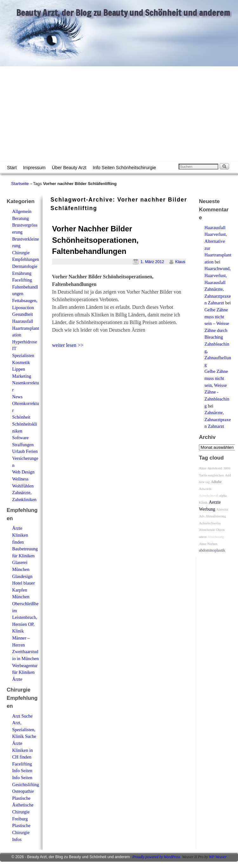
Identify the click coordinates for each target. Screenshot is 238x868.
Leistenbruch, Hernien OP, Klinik (25, 624)
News (17, 397)
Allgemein (22, 211)
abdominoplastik (212, 550)
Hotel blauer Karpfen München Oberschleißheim (25, 597)
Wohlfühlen (23, 486)
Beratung (20, 218)
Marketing (22, 376)
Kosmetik (21, 362)
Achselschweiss (210, 523)
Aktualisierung (216, 516)
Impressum (34, 168)
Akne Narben (208, 544)
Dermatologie (25, 266)
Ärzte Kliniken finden (20, 535)
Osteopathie (23, 791)
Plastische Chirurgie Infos (21, 832)
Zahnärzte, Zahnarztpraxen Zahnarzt (218, 296)
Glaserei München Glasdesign (22, 569)
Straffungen (23, 445)
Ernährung (22, 273)
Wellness (20, 479)
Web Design (23, 472)
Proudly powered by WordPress (156, 857)
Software (20, 438)
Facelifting (22, 280)
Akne (203, 468)
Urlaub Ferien (25, 451)
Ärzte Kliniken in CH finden (22, 750)
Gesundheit (23, 314)
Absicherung (216, 537)
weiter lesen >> (68, 345)
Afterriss (222, 509)
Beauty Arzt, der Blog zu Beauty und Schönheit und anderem (123, 13)
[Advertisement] (119, 114)
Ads (202, 516)
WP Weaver (218, 857)
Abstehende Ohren (212, 530)
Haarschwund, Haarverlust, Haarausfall (218, 275)
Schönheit (21, 417)
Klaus (180, 262)
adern (203, 537)
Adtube (216, 482)
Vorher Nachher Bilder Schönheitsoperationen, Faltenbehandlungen (95, 240)
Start (12, 168)
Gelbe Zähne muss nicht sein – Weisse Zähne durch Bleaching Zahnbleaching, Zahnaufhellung (218, 337)
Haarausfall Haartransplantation (26, 328)
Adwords (205, 489)
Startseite (20, 184)
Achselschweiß (209, 496)
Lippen (19, 369)
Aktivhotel (215, 468)
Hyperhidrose (24, 342)
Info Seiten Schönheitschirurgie (124, 168)
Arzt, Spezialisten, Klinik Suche (24, 729)
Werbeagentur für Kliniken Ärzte (25, 672)
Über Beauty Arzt (69, 168)
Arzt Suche (22, 716)
